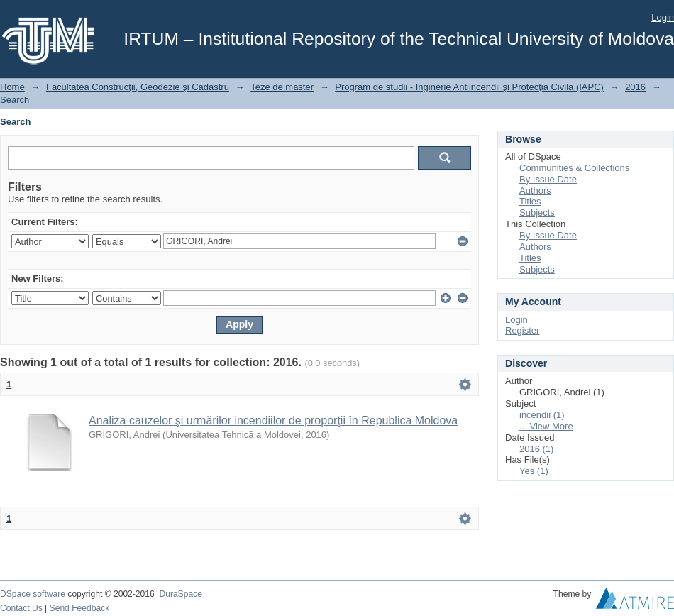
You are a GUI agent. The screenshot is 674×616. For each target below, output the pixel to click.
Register (522, 330)
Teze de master (282, 87)
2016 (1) (536, 449)
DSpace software (33, 594)
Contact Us (21, 608)
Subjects (537, 213)
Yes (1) (534, 471)
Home (12, 87)
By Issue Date (548, 179)
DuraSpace (180, 594)
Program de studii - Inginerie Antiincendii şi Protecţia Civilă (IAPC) (469, 87)
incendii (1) (542, 415)
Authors (535, 191)
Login (663, 17)
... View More (546, 426)
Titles (530, 201)
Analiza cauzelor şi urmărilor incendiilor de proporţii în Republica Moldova (273, 420)
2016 (635, 87)
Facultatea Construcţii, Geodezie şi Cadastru (138, 87)
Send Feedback (80, 608)
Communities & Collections (574, 168)
